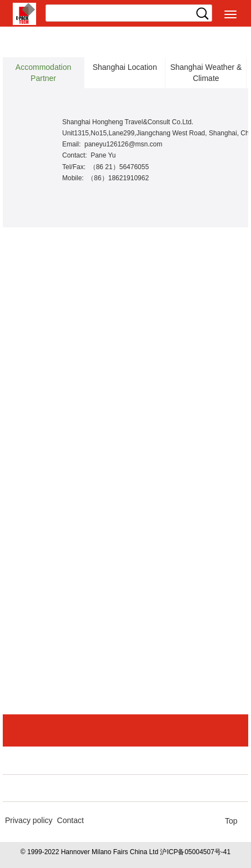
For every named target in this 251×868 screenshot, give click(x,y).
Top (231, 821)
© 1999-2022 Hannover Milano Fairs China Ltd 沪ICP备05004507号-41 (125, 852)
